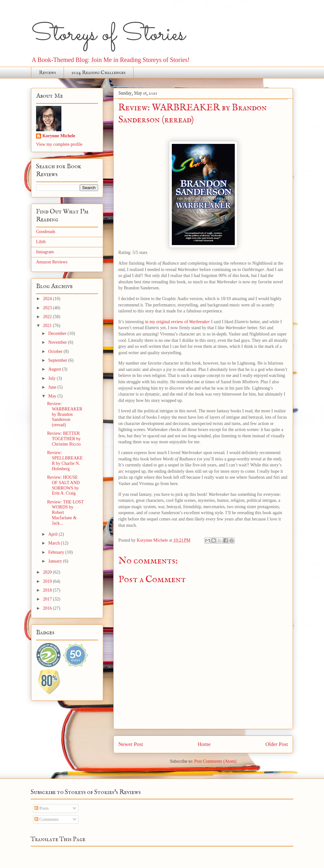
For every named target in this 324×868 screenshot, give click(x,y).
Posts (42, 808)
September (58, 360)
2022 (48, 317)
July (52, 378)
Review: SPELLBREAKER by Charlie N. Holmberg (65, 461)
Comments (47, 819)
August (55, 369)
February (57, 552)
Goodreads (46, 232)
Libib (41, 242)
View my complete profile (59, 144)
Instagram (45, 252)
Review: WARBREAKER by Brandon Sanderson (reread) (65, 414)
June (53, 387)
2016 (48, 608)
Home (204, 744)
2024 (48, 299)
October (56, 351)
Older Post (277, 744)
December (58, 333)
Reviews (47, 73)
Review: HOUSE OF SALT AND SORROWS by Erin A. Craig (63, 485)
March (54, 543)
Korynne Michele (59, 136)
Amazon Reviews (52, 262)
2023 (48, 308)
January (56, 561)
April (53, 534)
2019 (48, 581)
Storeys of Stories (108, 35)
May (53, 396)
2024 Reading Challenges (99, 73)
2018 (48, 590)
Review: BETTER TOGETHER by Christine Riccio (64, 439)
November (58, 342)
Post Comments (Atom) (215, 761)
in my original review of (177, 322)
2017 (48, 599)
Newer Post (131, 744)
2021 (48, 326)
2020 (48, 572)
